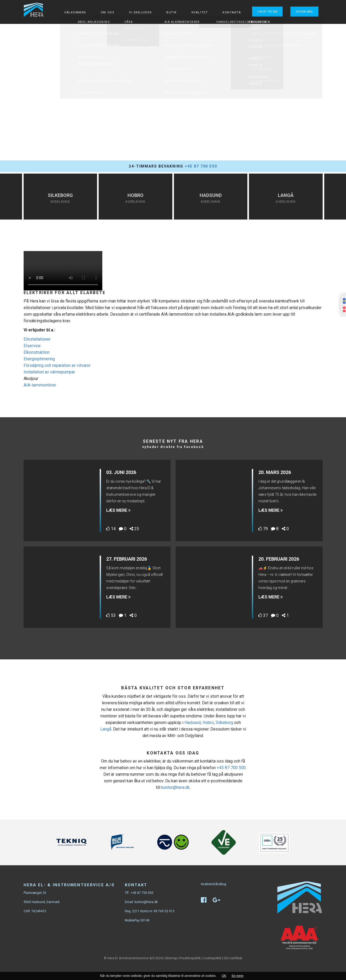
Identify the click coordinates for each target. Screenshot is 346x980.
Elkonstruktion (37, 352)
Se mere (238, 976)
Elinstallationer (37, 339)
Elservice (32, 346)
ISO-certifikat (233, 958)
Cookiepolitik (212, 958)
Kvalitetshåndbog (214, 884)
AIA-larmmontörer (40, 385)
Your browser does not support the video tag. (63, 271)
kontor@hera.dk (175, 787)
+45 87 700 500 (267, 12)
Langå (106, 729)
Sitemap (171, 958)
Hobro (208, 723)
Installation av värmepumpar (49, 372)
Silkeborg (224, 723)
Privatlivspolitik (190, 958)
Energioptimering (39, 359)
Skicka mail (304, 12)
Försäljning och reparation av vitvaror (57, 365)
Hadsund (193, 723)
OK (224, 976)
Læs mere (118, 510)
